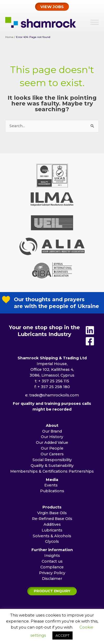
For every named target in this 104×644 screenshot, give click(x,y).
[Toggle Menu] (95, 22)
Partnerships (81, 478)
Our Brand (52, 438)
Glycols (52, 548)
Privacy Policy (52, 580)
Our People (52, 455)
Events (52, 492)
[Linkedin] (90, 337)
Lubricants (52, 537)
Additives (52, 531)
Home (9, 37)
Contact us (52, 568)
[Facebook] (90, 348)
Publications (52, 498)
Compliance (52, 574)
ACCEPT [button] (62, 635)
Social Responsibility (52, 467)
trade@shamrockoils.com (54, 402)
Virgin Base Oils (52, 520)
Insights (52, 562)
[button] (52, 7)
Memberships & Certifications (39, 478)
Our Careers (52, 461)
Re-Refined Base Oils (52, 525)
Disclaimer (52, 585)
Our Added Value (52, 449)
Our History (52, 444)
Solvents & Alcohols (52, 543)
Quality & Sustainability (52, 472)
